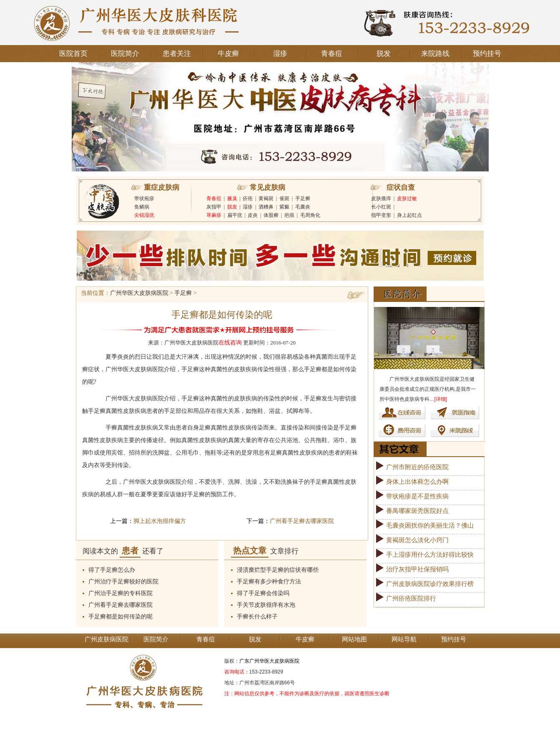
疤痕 (289, 215)
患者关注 (177, 54)
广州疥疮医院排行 (411, 598)
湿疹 (280, 54)
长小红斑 (381, 207)
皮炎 (253, 215)
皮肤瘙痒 (381, 199)
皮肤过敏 (407, 199)
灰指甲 (214, 207)
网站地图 (354, 639)
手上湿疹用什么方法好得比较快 (430, 555)
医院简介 (125, 54)
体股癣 (271, 215)
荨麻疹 (214, 215)
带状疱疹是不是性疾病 (417, 496)
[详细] (441, 399)
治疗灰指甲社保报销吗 (417, 569)
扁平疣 (235, 215)
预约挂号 (487, 54)
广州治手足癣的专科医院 (121, 593)
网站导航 (404, 639)
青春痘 (332, 54)
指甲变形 (381, 215)
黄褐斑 (266, 199)
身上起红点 (409, 215)
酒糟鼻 (266, 207)
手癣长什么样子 (257, 617)
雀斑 (284, 199)
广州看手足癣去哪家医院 (302, 521)
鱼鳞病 (142, 207)
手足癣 (303, 199)
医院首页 (73, 54)
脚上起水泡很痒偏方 (160, 521)
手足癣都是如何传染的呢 (121, 617)
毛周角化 (310, 215)
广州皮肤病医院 (107, 639)
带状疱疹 (144, 199)
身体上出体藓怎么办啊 (417, 482)
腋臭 (232, 199)
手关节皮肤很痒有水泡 (266, 605)
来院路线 (435, 54)
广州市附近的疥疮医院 (417, 467)
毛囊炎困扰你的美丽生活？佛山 (430, 525)
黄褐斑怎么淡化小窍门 (417, 540)
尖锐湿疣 (144, 215)
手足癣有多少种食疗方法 (269, 582)
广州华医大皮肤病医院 (139, 293)
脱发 (384, 54)
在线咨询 (230, 343)
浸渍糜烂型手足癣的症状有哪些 (278, 570)
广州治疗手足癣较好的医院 (123, 582)
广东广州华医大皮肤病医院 (269, 661)
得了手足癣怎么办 (112, 570)
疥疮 (248, 199)
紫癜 (284, 207)
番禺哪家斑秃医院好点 (417, 511)
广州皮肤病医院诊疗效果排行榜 (430, 584)
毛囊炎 (303, 207)
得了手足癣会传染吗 (263, 593)
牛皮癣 (228, 54)
